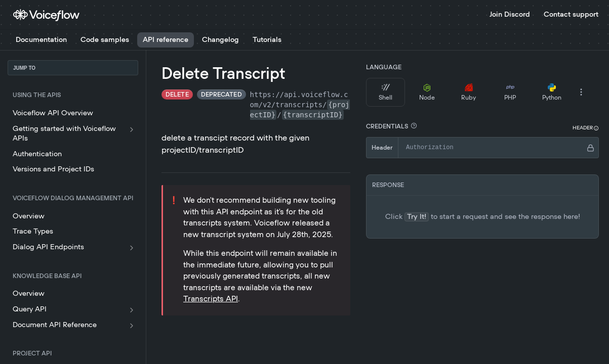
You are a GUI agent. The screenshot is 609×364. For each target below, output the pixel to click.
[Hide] (591, 148)
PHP (510, 92)
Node (427, 92)
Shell (385, 92)
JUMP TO (24, 68)
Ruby (469, 92)
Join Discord (510, 15)
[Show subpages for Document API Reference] (132, 326)
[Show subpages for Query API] (132, 310)
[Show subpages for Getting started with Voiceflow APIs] (132, 129)
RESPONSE (388, 185)
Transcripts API (211, 299)
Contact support (571, 15)
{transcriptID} (313, 115)
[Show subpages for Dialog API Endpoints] (132, 248)
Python (552, 92)
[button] (414, 126)
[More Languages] (581, 92)
